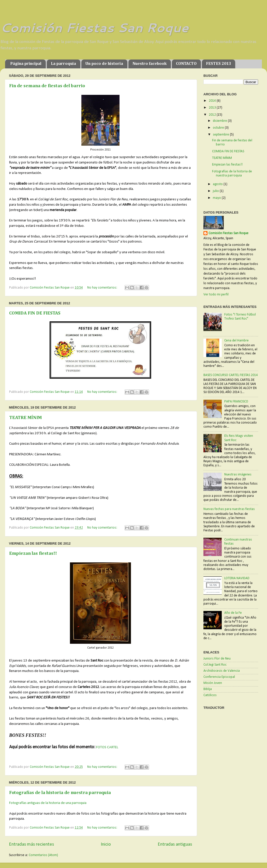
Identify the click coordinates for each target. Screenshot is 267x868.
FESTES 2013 (218, 64)
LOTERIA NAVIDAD (237, 578)
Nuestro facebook (150, 64)
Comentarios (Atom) (43, 855)
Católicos (210, 695)
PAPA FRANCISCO (236, 402)
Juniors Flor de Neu (217, 659)
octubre (219, 128)
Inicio (106, 844)
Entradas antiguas (175, 844)
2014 (213, 101)
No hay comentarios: (103, 288)
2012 (213, 115)
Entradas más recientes (31, 844)
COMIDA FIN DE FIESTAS (35, 313)
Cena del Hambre (236, 341)
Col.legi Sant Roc (215, 665)
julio (216, 191)
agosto (218, 184)
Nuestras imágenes (238, 475)
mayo (217, 198)
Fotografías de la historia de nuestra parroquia (60, 793)
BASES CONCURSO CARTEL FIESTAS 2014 (231, 375)
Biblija (208, 689)
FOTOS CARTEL (107, 747)
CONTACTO (186, 64)
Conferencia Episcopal (219, 677)
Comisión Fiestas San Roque (94, 27)
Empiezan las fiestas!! (33, 553)
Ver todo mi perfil (216, 295)
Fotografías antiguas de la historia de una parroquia (48, 803)
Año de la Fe (233, 613)
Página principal (26, 64)
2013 (213, 108)
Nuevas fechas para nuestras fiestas (229, 509)
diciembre (220, 121)
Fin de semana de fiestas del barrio (47, 86)
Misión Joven (213, 683)
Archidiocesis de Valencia (222, 671)
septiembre (221, 135)
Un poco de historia (104, 64)
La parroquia (63, 64)
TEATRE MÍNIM (25, 418)
